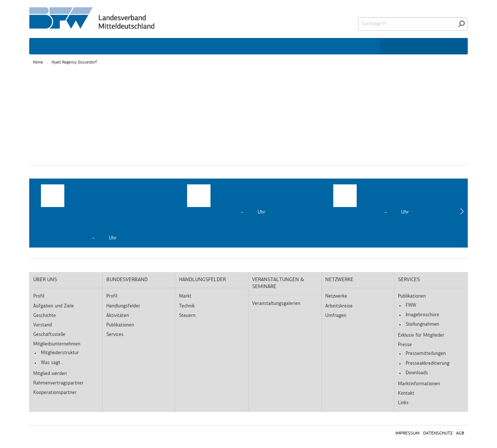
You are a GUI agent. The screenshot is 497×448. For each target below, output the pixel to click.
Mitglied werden (50, 374)
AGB (460, 433)
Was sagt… (52, 363)
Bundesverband (127, 280)
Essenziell (98, 104)
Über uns (45, 280)
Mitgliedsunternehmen (57, 344)
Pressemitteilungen (426, 354)
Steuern (187, 316)
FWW (411, 305)
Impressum (407, 433)
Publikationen (120, 325)
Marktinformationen (419, 384)
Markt (185, 296)
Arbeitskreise (339, 306)
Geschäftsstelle (49, 335)
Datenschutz (438, 433)
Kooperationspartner (55, 393)
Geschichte (45, 316)
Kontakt (406, 393)
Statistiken (182, 104)
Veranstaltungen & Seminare (278, 284)
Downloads (417, 373)
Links (403, 403)
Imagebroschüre (422, 315)
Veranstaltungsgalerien (276, 304)
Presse (405, 345)
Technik (187, 306)
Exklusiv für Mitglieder (421, 335)
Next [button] (462, 213)
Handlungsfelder (123, 306)
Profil (39, 296)
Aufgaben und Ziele (54, 306)
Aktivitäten (118, 316)
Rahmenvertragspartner (58, 383)
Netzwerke (339, 280)
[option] (102, 213)
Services (115, 335)
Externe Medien (273, 104)
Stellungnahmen (422, 324)
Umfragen (336, 316)
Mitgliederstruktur (60, 353)
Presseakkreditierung (428, 363)
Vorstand (43, 325)
